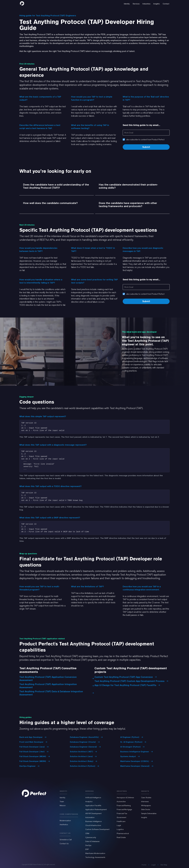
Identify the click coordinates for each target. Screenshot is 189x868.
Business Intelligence (93, 821)
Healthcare (121, 821)
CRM (87, 833)
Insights (144, 817)
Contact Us (64, 844)
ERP (87, 849)
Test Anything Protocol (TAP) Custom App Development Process (131, 681)
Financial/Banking (124, 805)
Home (144, 865)
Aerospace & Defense (125, 798)
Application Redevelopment (96, 809)
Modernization (65, 821)
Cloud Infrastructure (93, 825)
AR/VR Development (93, 813)
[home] (22, 3)
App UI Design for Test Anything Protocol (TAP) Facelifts (127, 685)
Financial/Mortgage (124, 809)
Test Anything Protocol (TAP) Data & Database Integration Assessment (57, 693)
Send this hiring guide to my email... (141, 125)
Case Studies (146, 798)
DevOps (88, 845)
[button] (127, 3)
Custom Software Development (97, 829)
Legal (119, 825)
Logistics (120, 829)
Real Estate (121, 837)
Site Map (164, 865)
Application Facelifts (93, 805)
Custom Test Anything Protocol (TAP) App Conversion (126, 677)
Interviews (145, 802)
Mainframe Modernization (95, 853)
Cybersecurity (91, 837)
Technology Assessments (95, 857)
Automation (90, 817)
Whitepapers (146, 805)
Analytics (89, 802)
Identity (62, 798)
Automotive (121, 802)
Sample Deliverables (149, 813)
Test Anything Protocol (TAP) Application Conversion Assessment (57, 679)
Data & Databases (92, 841)
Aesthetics (64, 825)
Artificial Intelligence (93, 798)
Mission (63, 805)
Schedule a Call (66, 840)
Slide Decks (146, 809)
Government (121, 817)
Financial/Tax (122, 813)
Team (62, 802)
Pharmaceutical (123, 833)
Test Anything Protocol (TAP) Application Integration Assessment (57, 686)
